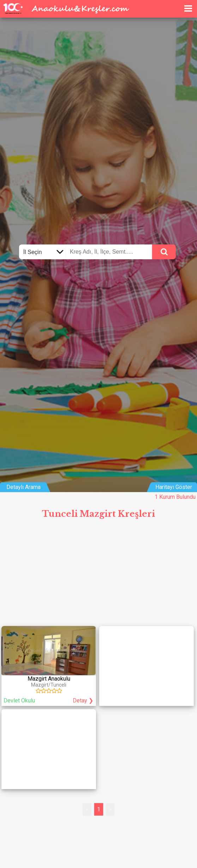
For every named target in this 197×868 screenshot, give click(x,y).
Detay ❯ (83, 700)
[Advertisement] (98, 575)
